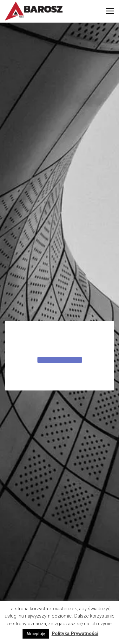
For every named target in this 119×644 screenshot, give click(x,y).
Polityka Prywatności (75, 633)
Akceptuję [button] (36, 634)
